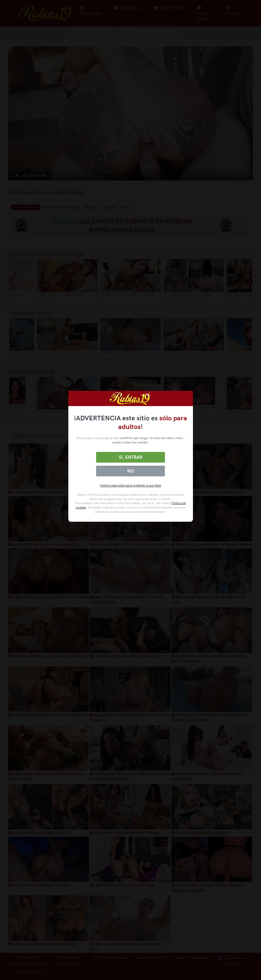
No (130, 471)
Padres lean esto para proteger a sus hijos (130, 485)
